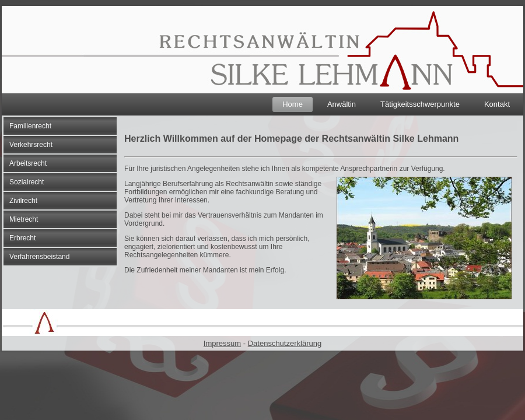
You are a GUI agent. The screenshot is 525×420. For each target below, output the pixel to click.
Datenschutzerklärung (285, 343)
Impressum (222, 343)
